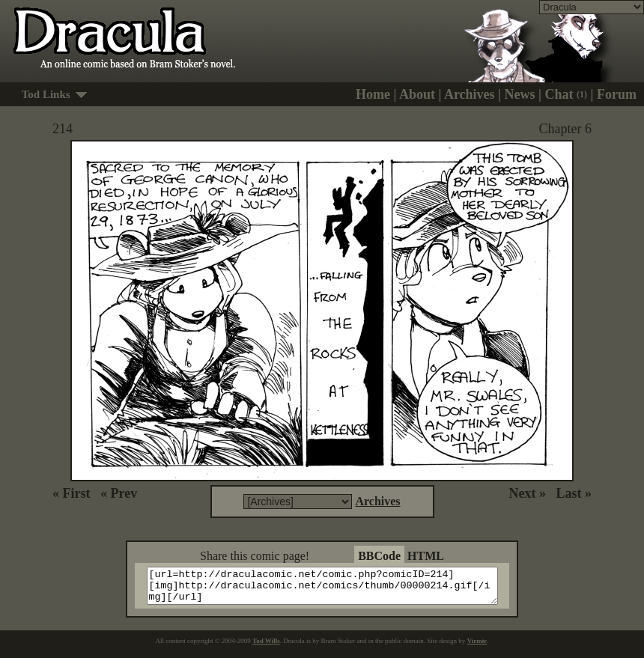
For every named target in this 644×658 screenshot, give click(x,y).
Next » (528, 493)
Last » (574, 493)
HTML (426, 556)
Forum (617, 94)
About (417, 94)
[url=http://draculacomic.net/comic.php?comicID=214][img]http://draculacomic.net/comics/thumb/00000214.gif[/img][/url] (331, 589)
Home (373, 94)
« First (71, 493)
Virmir (477, 648)
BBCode (379, 556)
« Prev (119, 493)
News (520, 94)
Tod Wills (266, 648)
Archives (470, 94)
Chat (566, 94)
